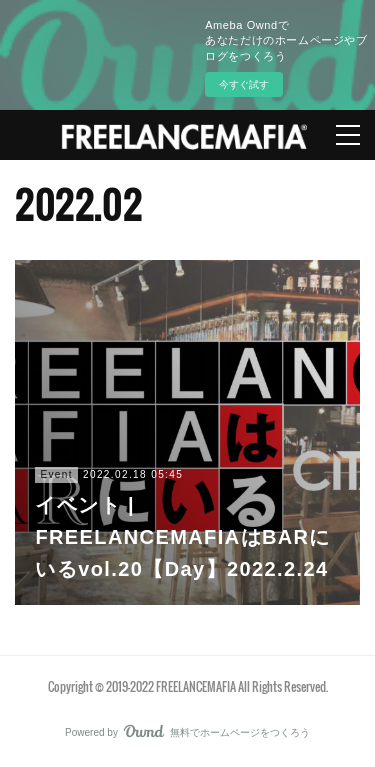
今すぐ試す (244, 84)
